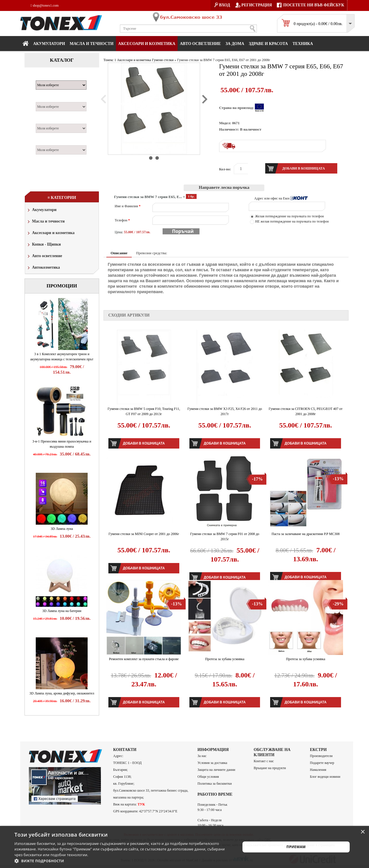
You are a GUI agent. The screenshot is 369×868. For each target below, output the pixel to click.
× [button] (363, 832)
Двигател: (47, 120)
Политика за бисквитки (215, 784)
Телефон (122, 220)
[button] (124, 861)
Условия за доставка (212, 763)
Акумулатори (49, 44)
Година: (45, 142)
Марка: (45, 77)
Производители (321, 756)
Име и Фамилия (128, 206)
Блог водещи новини (325, 777)
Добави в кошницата (144, 443)
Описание (119, 253)
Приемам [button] (296, 847)
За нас (202, 756)
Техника (303, 44)
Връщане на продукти (270, 768)
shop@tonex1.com (45, 5)
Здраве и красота (268, 44)
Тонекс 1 (110, 60)
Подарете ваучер (322, 763)
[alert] (184, 847)
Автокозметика (43, 268)
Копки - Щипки (44, 245)
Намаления (318, 770)
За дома (235, 44)
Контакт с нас (264, 761)
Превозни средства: (152, 253)
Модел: (44, 99)
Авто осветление (200, 44)
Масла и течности (46, 222)
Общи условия (208, 777)
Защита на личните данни (216, 770)
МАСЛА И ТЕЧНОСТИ (92, 44)
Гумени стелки (163, 60)
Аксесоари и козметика (147, 44)
